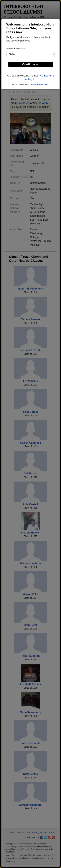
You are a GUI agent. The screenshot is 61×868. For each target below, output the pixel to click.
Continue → (30, 64)
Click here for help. (39, 85)
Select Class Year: (17, 48)
